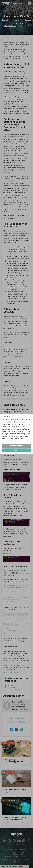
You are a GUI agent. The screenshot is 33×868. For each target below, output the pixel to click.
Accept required (17, 446)
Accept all (17, 450)
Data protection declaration (11, 441)
